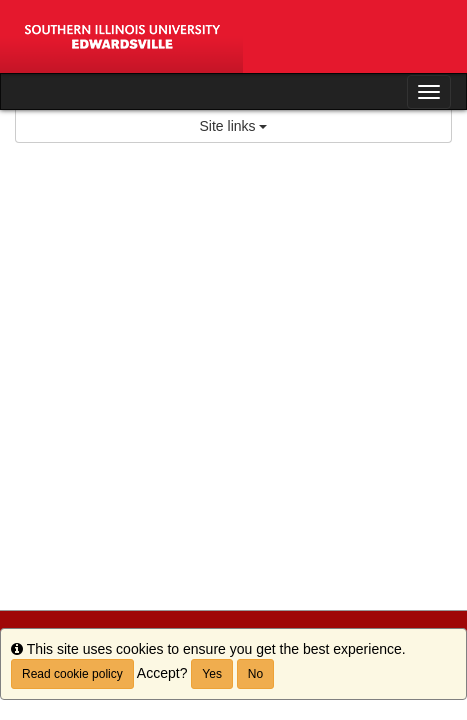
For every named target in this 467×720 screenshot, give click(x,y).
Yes (212, 674)
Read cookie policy (72, 674)
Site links (234, 126)
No (255, 674)
